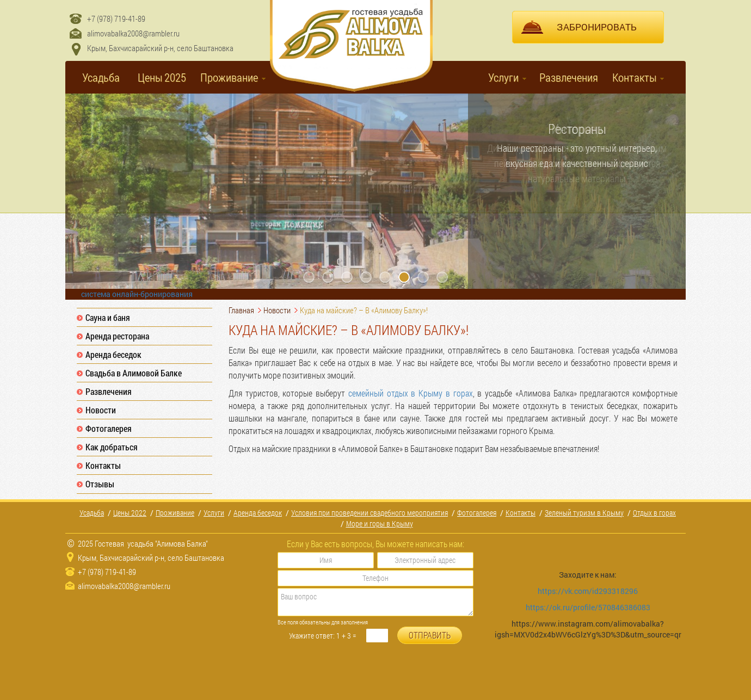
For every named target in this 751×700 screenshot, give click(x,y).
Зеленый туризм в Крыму (584, 513)
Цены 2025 (162, 77)
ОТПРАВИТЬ (430, 635)
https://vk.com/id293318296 (589, 591)
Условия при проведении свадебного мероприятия (370, 513)
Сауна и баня (108, 317)
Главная (241, 310)
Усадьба (101, 77)
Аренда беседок (113, 354)
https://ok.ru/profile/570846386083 (588, 607)
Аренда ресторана (117, 336)
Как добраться (112, 447)
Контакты (634, 77)
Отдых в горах (654, 513)
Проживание (229, 77)
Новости (101, 410)
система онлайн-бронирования (137, 294)
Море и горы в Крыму (380, 524)
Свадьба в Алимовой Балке (134, 373)
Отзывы (100, 484)
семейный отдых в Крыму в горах (411, 393)
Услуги (503, 77)
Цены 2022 (130, 513)
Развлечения (569, 77)
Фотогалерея (109, 428)
